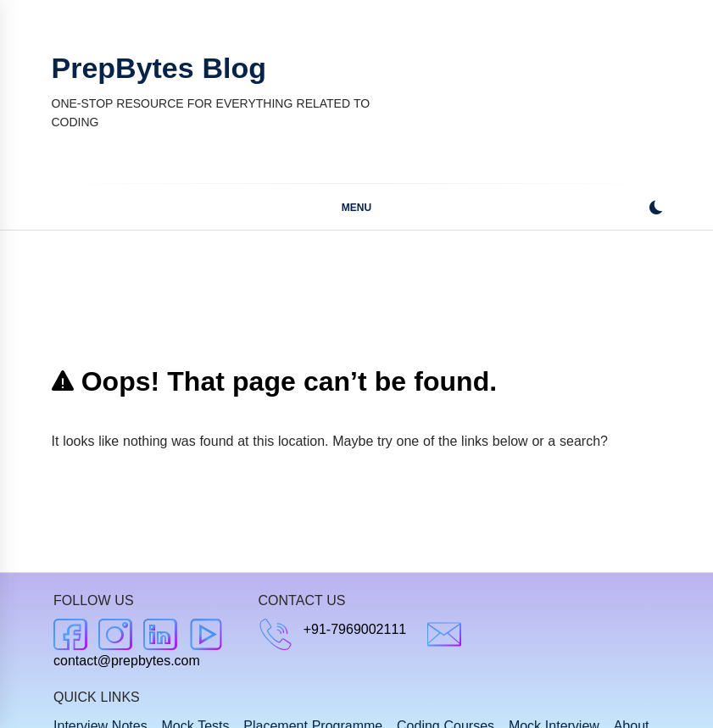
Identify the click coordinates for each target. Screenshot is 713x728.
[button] (656, 210)
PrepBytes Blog (159, 68)
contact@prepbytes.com (127, 661)
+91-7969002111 (355, 629)
